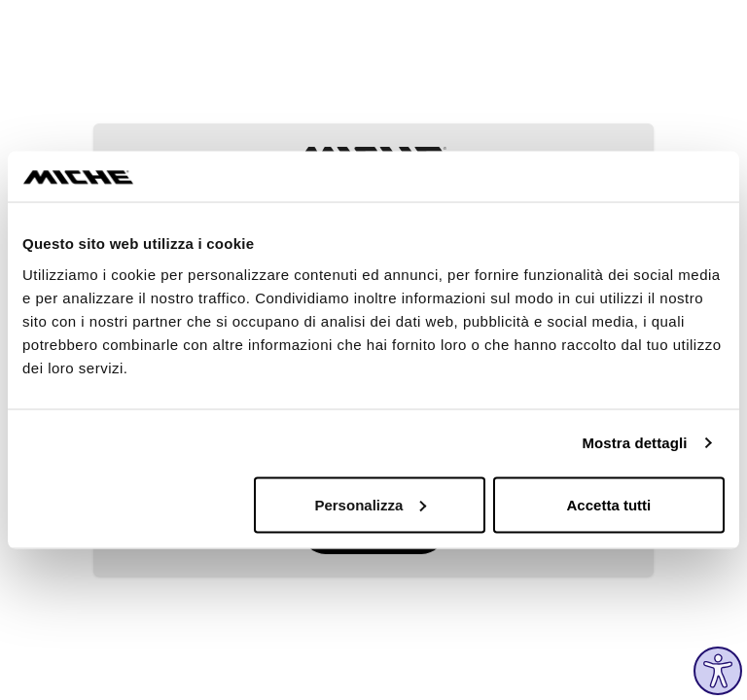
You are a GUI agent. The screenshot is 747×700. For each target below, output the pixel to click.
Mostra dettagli (634, 443)
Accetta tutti (609, 504)
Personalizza (370, 504)
